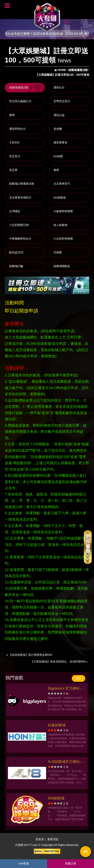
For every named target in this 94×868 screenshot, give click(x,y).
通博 (12, 115)
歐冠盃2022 (16, 252)
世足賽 (13, 170)
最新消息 (53, 839)
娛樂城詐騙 (16, 266)
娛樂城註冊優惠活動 (22, 184)
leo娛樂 (58, 156)
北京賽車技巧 (62, 184)
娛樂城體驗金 (62, 266)
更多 (78, 678)
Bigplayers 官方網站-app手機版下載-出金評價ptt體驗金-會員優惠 (66, 689)
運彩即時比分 (17, 129)
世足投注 (15, 156)
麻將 (56, 170)
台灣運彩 (15, 211)
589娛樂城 (56, 798)
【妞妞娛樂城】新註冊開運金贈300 (29, 655)
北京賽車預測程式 (20, 198)
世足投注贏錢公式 (20, 101)
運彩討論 (59, 115)
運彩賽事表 (60, 142)
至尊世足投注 (62, 101)
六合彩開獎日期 (19, 225)
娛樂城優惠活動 (19, 87)
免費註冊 (71, 863)
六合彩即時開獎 (63, 239)
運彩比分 (59, 87)
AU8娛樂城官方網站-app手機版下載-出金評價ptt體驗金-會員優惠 (66, 762)
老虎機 (58, 129)
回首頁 (40, 839)
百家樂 (58, 252)
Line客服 (23, 863)
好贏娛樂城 (57, 725)
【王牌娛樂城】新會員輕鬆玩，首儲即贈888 (59, 662)
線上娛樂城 (60, 225)
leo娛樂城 (60, 198)
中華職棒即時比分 (20, 239)
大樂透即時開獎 (63, 211)
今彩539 (14, 142)
